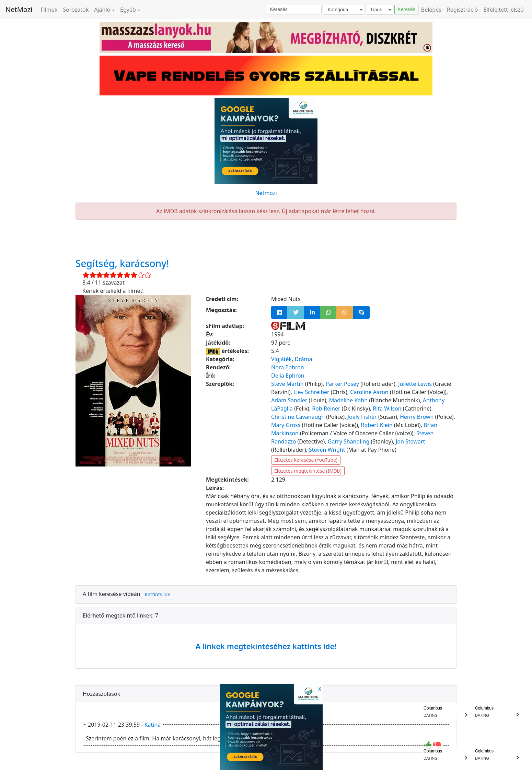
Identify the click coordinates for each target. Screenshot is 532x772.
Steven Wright (327, 450)
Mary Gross (286, 425)
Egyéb (128, 10)
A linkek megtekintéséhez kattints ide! (266, 646)
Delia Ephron (288, 376)
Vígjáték (281, 359)
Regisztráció (462, 10)
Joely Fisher (362, 417)
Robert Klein (377, 425)
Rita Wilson (387, 408)
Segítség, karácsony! (122, 263)
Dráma (303, 359)
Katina (153, 725)
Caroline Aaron (369, 392)
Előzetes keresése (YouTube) (306, 460)
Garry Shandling (349, 441)
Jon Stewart (410, 441)
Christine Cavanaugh (298, 417)
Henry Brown (417, 417)
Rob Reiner (326, 408)
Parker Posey (342, 384)
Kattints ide (158, 594)
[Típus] (379, 10)
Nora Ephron (288, 367)
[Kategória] (344, 10)
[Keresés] (294, 10)
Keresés (406, 9)
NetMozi (19, 9)
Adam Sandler (289, 400)
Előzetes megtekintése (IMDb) (308, 471)
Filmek (49, 10)
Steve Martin (287, 384)
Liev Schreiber (311, 392)
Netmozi (266, 193)
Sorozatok (76, 10)
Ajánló (102, 10)
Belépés (431, 10)
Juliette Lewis (415, 384)
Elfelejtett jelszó (504, 10)
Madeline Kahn (348, 400)
